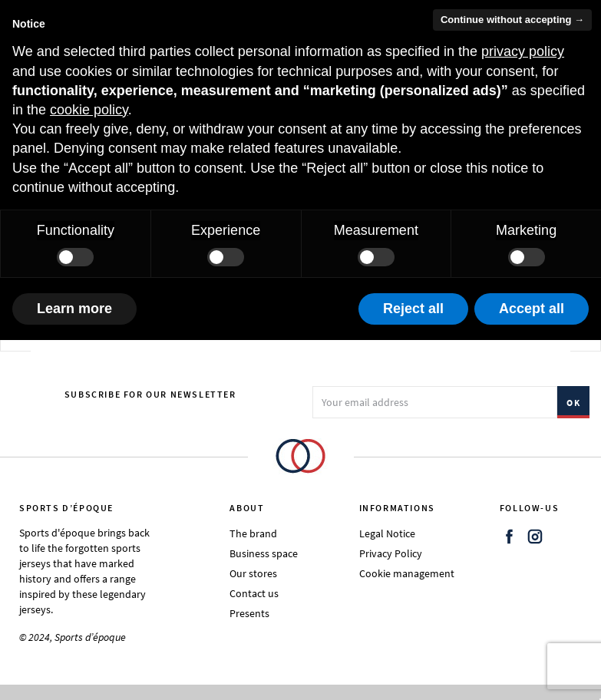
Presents (249, 613)
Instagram (535, 537)
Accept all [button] (532, 309)
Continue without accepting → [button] (512, 20)
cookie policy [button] (89, 110)
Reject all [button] (413, 309)
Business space (264, 553)
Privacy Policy (391, 553)
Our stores (253, 573)
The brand (253, 533)
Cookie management (407, 573)
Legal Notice (387, 533)
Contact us (254, 593)
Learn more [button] (74, 309)
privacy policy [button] (523, 51)
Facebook (510, 537)
